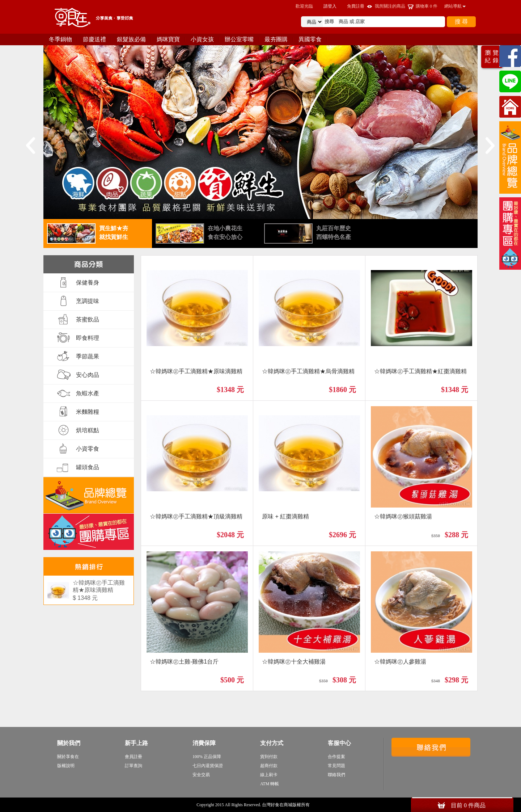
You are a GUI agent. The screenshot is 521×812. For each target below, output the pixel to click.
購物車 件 (427, 6)
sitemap (318, 805)
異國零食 (310, 39)
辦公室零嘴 (239, 39)
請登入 (330, 6)
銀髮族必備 (131, 39)
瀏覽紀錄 (493, 56)
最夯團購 (276, 39)
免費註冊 (356, 6)
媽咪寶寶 (168, 39)
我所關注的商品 (390, 6)
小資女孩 (202, 39)
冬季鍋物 (60, 39)
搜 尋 (461, 22)
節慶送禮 (94, 39)
